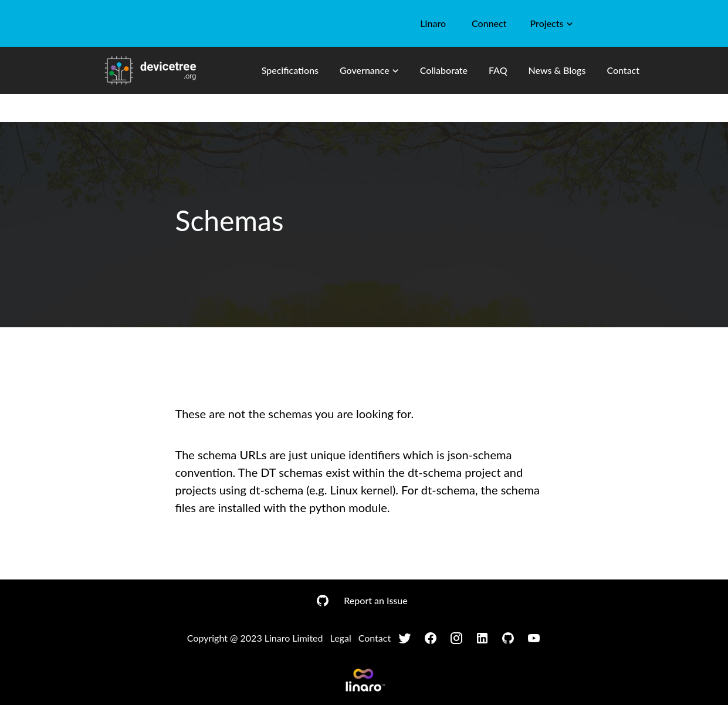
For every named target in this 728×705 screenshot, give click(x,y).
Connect (489, 23)
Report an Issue (375, 600)
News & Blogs (557, 70)
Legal (341, 638)
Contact (623, 70)
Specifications (290, 70)
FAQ (498, 70)
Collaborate (444, 70)
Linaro (433, 23)
